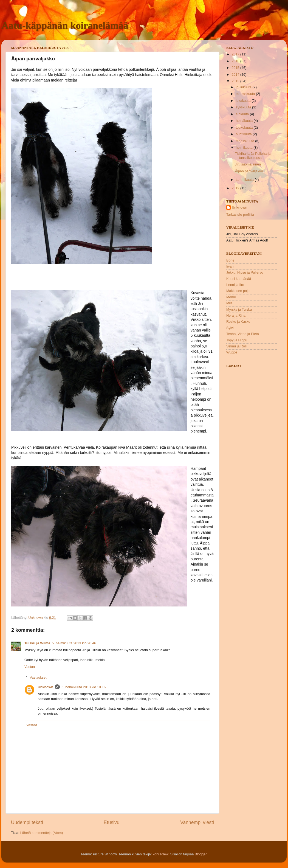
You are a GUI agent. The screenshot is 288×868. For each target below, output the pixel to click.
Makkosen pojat (238, 291)
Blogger (201, 854)
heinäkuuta (245, 121)
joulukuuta (244, 87)
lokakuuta (244, 101)
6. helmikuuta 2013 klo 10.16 (84, 687)
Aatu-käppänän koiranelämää (65, 26)
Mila (229, 303)
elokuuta (243, 114)
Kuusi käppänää (239, 279)
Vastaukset (38, 677)
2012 (236, 188)
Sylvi (230, 328)
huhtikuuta (244, 134)
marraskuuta (246, 94)
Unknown (46, 687)
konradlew (161, 854)
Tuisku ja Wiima (37, 643)
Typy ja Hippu (237, 340)
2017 (236, 54)
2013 (236, 81)
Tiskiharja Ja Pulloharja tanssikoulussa (253, 156)
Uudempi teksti (27, 822)
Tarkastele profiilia (240, 215)
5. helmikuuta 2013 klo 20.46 (74, 643)
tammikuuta (245, 180)
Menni (231, 297)
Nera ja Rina (236, 316)
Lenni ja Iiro (235, 285)
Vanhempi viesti (197, 822)
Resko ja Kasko (238, 322)
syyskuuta (244, 107)
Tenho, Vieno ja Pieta (243, 334)
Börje (230, 260)
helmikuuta (245, 148)
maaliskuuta (246, 141)
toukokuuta (245, 128)
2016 (236, 61)
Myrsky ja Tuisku (239, 310)
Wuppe (232, 352)
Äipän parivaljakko (249, 171)
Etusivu (112, 822)
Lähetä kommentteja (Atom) (42, 833)
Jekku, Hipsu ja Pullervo (245, 273)
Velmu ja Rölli (237, 346)
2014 (236, 75)
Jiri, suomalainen (248, 164)
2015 (236, 68)
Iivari (230, 266)
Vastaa (30, 667)
